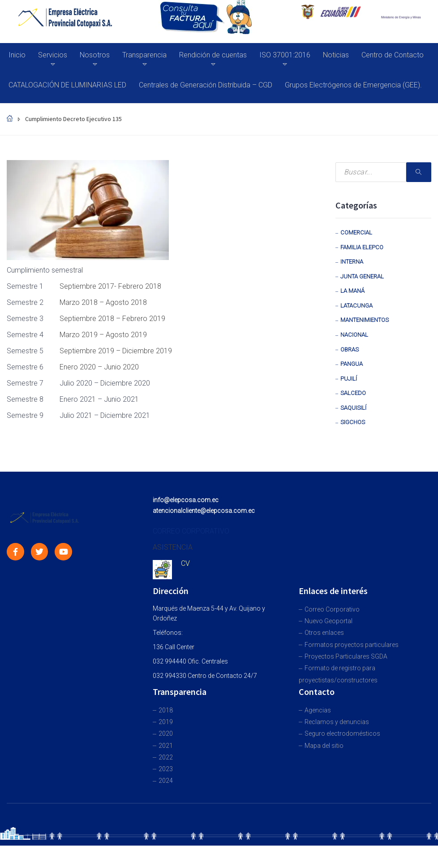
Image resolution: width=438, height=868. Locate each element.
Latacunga (356, 306)
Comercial (356, 232)
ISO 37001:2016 (285, 55)
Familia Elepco (362, 247)
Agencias (318, 710)
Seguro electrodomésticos (342, 733)
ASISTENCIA (173, 547)
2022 (166, 757)
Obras (350, 349)
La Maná (352, 291)
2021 (166, 746)
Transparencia (144, 55)
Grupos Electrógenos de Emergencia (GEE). (353, 85)
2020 (166, 733)
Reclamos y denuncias (337, 722)
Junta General (362, 276)
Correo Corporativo (332, 609)
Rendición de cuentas (213, 55)
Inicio (17, 55)
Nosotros (95, 55)
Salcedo (353, 393)
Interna (352, 262)
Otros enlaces (324, 633)
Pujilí (349, 379)
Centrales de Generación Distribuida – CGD (206, 85)
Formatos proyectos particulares (352, 645)
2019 (166, 722)
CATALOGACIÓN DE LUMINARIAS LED (67, 85)
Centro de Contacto (393, 55)
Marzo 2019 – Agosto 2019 (103, 335)
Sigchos (353, 422)
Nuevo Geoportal (328, 621)
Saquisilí (353, 408)
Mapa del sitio (324, 746)
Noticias (336, 55)
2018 (166, 710)
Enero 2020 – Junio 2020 (99, 367)
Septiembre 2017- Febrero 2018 (110, 286)
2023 (166, 769)
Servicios (53, 55)
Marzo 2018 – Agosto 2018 (103, 302)
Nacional (354, 335)
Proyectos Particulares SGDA (346, 656)
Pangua (352, 364)
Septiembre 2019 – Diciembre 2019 (116, 351)
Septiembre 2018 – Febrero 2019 (112, 319)
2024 (166, 781)
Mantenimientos (365, 320)
